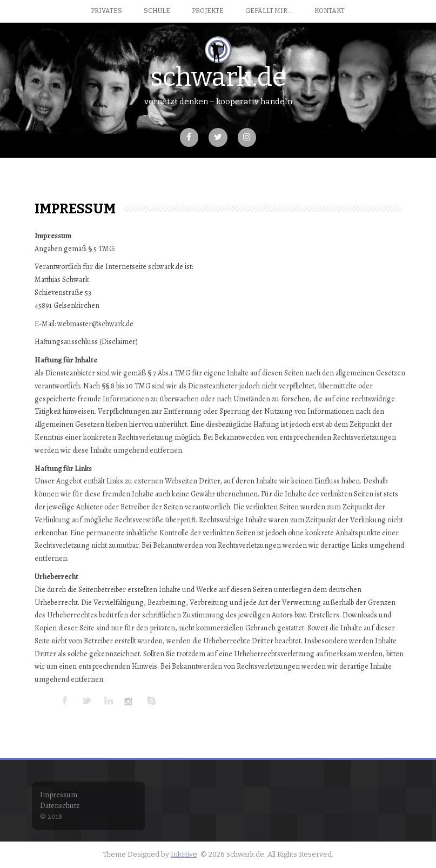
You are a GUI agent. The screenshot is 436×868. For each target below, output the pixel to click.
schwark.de (218, 77)
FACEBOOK (65, 700)
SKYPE (152, 700)
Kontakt (330, 11)
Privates (106, 11)
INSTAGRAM (130, 700)
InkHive (184, 854)
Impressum (59, 795)
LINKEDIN (109, 700)
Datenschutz (60, 806)
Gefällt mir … (269, 11)
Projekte (208, 11)
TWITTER (87, 700)
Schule (157, 11)
